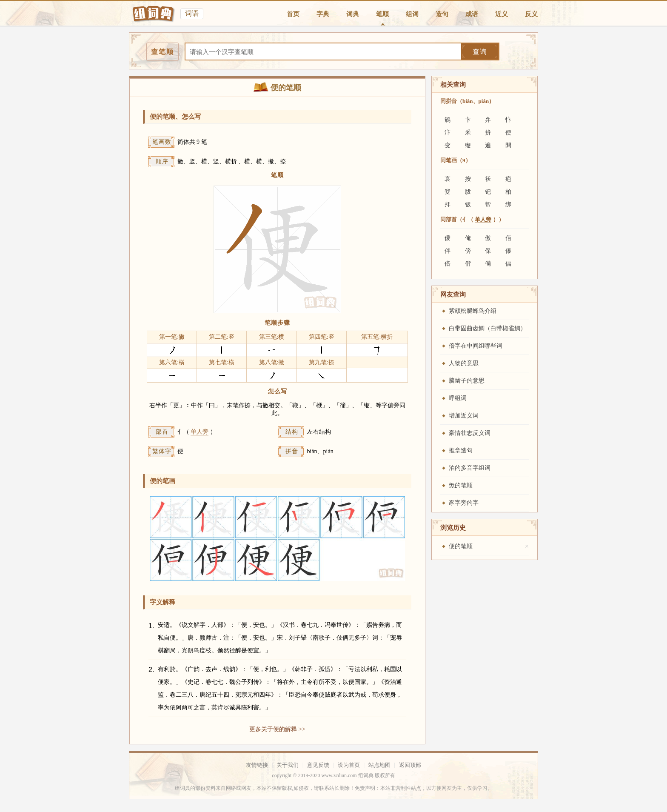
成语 (472, 14)
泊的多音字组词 (470, 468)
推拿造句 (461, 450)
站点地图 (379, 765)
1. (151, 626)
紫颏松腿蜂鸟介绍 (473, 311)
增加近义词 (464, 416)
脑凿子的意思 (467, 381)
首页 (293, 14)
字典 (323, 14)
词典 (353, 14)
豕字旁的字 (464, 503)
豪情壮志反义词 (470, 433)
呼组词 (458, 398)
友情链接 (257, 765)
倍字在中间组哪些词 (476, 346)
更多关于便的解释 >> (277, 729)
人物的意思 (464, 363)
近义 (502, 14)
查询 (480, 52)
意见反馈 (318, 765)
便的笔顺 (461, 546)
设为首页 (349, 765)
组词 (412, 14)
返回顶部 (410, 765)
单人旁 (200, 432)
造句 (442, 14)
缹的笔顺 (461, 485)
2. (151, 670)
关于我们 (288, 765)
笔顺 (382, 14)
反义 (531, 14)
